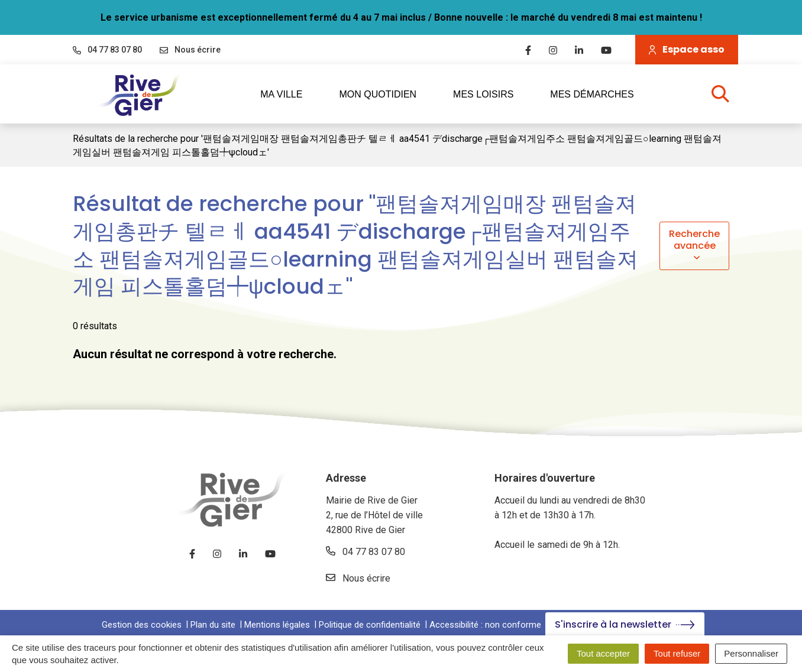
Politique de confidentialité (370, 625)
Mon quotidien (386, 94)
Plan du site (213, 625)
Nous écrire (358, 578)
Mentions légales (277, 625)
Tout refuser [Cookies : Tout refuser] (677, 653)
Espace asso (687, 49)
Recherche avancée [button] (694, 245)
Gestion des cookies (142, 625)
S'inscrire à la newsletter (625, 624)
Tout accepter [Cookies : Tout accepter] (603, 653)
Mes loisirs (491, 94)
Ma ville (289, 94)
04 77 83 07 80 (366, 552)
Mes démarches (592, 94)
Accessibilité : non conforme (485, 625)
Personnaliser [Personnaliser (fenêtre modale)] (751, 653)
